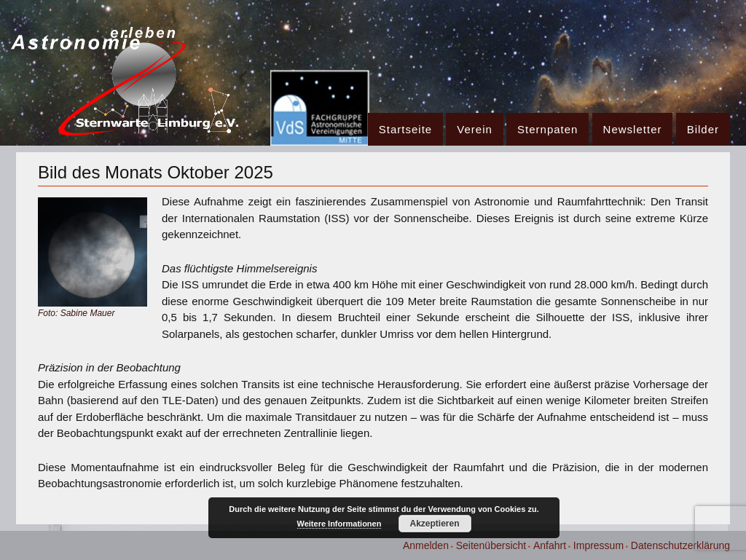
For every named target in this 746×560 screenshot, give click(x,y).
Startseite (405, 129)
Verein (475, 129)
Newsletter (633, 129)
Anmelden (426, 545)
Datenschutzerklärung (680, 545)
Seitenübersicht (491, 545)
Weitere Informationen (339, 524)
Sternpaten (547, 129)
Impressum (598, 545)
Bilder (703, 129)
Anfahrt (550, 545)
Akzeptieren (434, 524)
